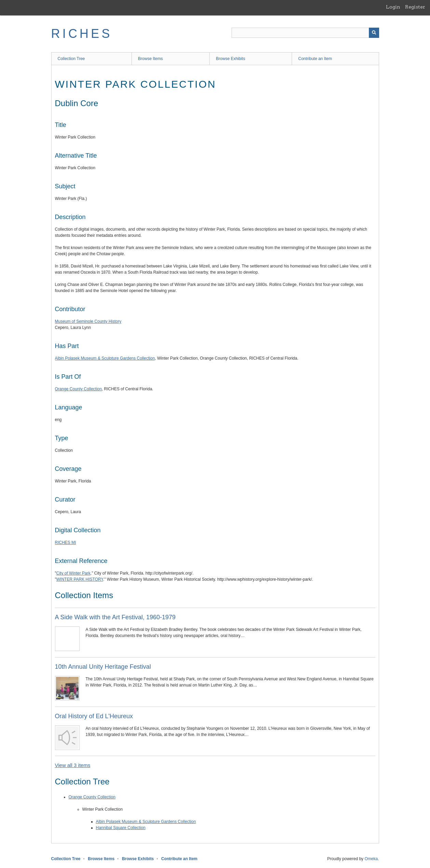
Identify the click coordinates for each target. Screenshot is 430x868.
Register (415, 7)
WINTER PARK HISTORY (80, 579)
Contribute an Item (315, 59)
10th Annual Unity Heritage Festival (103, 667)
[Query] (305, 33)
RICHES (82, 34)
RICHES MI (66, 542)
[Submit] (374, 33)
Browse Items (150, 59)
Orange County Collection (78, 389)
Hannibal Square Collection (121, 828)
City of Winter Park (73, 573)
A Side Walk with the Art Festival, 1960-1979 (115, 617)
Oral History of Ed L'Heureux (94, 716)
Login (393, 7)
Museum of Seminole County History (88, 321)
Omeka (371, 859)
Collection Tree (71, 59)
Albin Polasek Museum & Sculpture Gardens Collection (105, 358)
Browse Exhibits (230, 59)
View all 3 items (73, 765)
